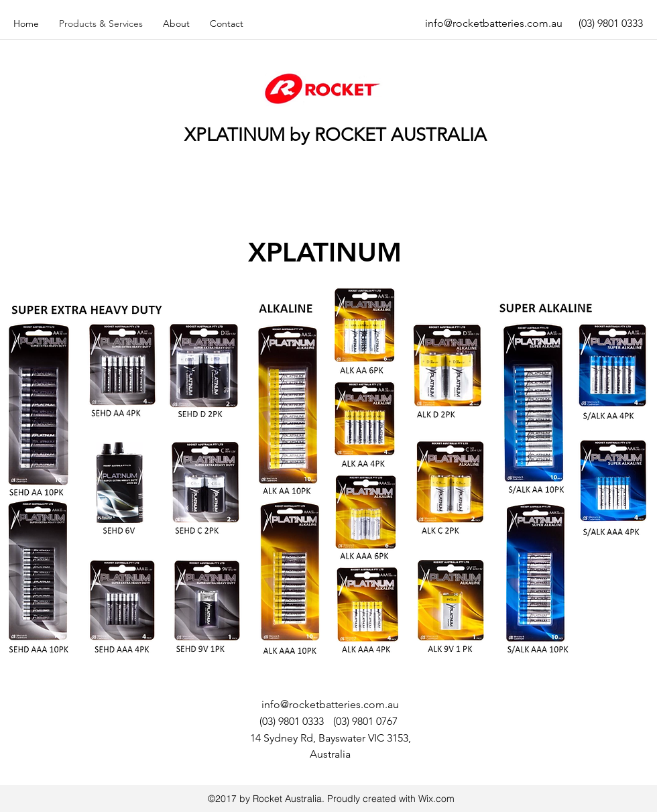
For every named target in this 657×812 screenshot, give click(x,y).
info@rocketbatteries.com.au (494, 23)
